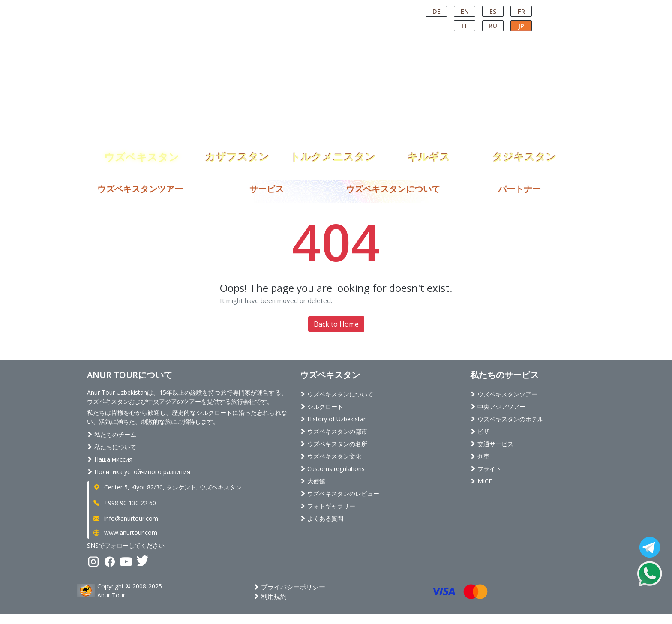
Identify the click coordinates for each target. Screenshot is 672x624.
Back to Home (336, 324)
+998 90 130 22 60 (124, 503)
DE (436, 11)
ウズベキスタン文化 (331, 456)
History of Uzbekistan (333, 419)
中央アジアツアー (498, 406)
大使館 (313, 481)
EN (465, 11)
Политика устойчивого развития (139, 472)
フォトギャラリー (328, 506)
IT (465, 25)
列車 (480, 456)
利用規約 (270, 596)
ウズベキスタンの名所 (334, 444)
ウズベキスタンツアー (140, 189)
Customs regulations (332, 469)
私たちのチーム (112, 434)
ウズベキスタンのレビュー (340, 493)
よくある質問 (322, 518)
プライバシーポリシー (289, 587)
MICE (481, 481)
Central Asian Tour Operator (335, 8)
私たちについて (112, 447)
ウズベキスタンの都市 (334, 431)
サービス (267, 189)
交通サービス (492, 444)
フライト (486, 469)
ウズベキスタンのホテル (507, 419)
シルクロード (322, 406)
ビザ (480, 431)
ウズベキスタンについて (393, 189)
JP (521, 26)
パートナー (519, 189)
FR (521, 11)
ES (493, 11)
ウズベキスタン (142, 155)
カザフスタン (237, 155)
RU (493, 25)
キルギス (429, 155)
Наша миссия (110, 459)
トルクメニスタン (333, 155)
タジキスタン (525, 155)
